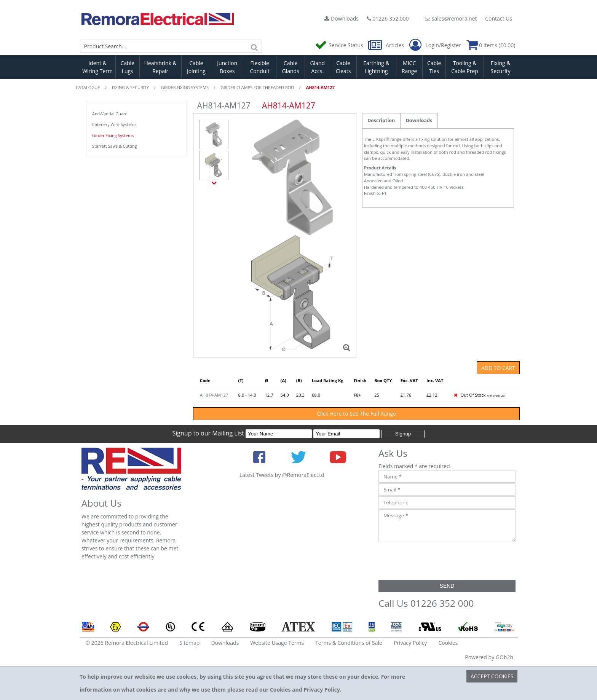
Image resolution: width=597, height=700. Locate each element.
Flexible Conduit (260, 67)
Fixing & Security (501, 67)
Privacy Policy (410, 643)
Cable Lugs (127, 67)
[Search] (254, 46)
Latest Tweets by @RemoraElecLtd (282, 475)
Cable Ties (434, 67)
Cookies (448, 643)
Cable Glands (290, 67)
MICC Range (409, 67)
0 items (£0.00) (491, 45)
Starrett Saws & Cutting (114, 146)
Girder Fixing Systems (113, 135)
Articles (387, 45)
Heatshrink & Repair (160, 67)
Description (381, 120)
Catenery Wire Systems (114, 124)
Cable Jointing (196, 67)
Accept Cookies (492, 676)
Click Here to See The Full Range (356, 414)
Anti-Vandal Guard (110, 114)
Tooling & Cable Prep (465, 67)
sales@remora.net (451, 18)
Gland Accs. (317, 67)
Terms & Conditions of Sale (349, 643)
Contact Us (499, 18)
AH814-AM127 (214, 395)
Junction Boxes (227, 67)
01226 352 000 (388, 18)
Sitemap (189, 643)
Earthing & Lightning (376, 67)
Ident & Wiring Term (97, 67)
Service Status (340, 45)
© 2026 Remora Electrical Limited (127, 643)
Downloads (342, 18)
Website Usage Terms (277, 643)
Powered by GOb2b (489, 657)
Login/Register (435, 45)
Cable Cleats (343, 67)
